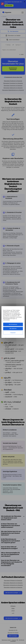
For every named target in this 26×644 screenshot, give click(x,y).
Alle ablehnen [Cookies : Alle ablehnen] (13, 329)
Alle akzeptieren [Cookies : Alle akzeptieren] (13, 324)
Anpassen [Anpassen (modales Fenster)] (13, 333)
